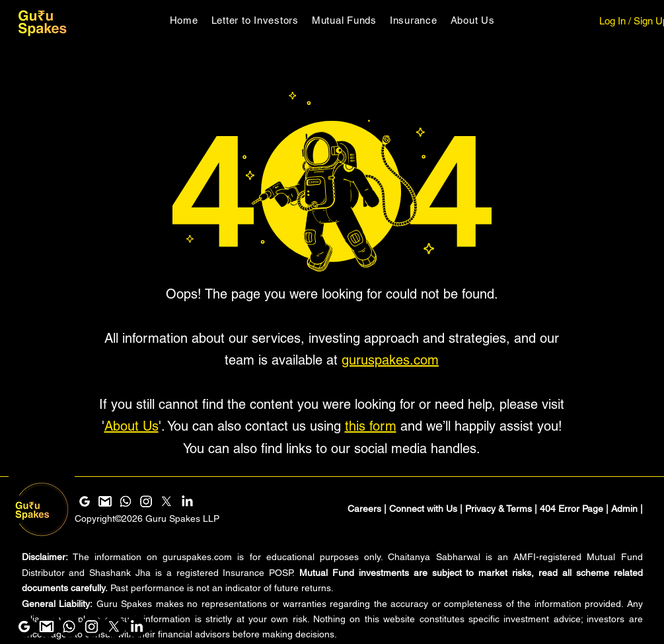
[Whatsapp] (69, 626)
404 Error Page (572, 509)
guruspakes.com (390, 360)
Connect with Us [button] (423, 509)
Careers (364, 509)
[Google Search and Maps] (24, 626)
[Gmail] (47, 626)
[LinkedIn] (136, 626)
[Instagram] (92, 626)
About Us (131, 426)
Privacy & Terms (498, 509)
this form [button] (371, 426)
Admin (624, 509)
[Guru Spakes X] (114, 626)
